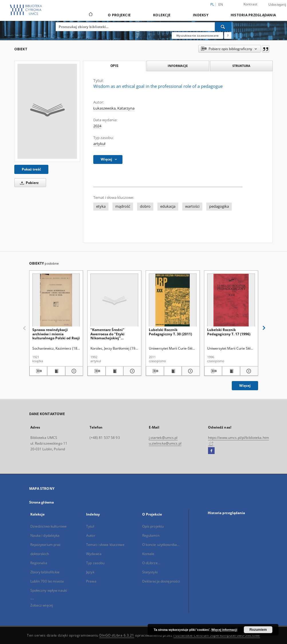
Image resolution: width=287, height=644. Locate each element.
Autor (91, 535)
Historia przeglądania (253, 15)
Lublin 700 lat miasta (47, 581)
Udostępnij (277, 5)
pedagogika (219, 206)
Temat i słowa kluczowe (105, 545)
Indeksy (201, 15)
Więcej (245, 386)
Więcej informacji (224, 630)
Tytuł (90, 526)
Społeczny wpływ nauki (49, 590)
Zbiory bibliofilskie (45, 572)
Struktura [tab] (241, 66)
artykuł (99, 144)
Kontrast (251, 4)
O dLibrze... (151, 563)
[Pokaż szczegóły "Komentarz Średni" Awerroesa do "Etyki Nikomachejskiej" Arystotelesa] (131, 371)
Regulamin (151, 535)
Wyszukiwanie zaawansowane (197, 35)
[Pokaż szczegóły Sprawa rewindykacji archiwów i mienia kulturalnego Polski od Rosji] (73, 371)
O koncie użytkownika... (161, 545)
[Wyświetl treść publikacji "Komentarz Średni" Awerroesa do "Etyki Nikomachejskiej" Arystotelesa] (115, 371)
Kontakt (148, 554)
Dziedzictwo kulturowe (49, 526)
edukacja (168, 206)
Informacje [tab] (178, 66)
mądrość (123, 206)
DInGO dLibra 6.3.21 (117, 635)
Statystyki (150, 572)
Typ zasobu (95, 563)
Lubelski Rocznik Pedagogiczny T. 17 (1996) (229, 332)
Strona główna (42, 502)
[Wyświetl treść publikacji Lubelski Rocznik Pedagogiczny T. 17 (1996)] (231, 371)
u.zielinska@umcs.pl (165, 443)
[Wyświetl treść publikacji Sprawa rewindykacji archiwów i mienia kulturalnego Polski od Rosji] (56, 371)
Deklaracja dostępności (161, 581)
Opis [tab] (114, 66)
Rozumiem (258, 630)
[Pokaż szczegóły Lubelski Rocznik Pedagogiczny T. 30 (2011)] (190, 371)
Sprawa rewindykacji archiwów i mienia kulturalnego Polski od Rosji (56, 334)
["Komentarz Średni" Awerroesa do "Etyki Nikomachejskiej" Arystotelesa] (114, 300)
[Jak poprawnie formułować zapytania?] (228, 35)
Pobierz (28, 183)
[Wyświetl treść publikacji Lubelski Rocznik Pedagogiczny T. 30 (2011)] (173, 371)
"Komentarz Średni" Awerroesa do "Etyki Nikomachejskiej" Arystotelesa (107, 334)
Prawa (91, 581)
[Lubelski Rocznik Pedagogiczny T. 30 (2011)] (173, 300)
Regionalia (39, 563)
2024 (97, 126)
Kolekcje (162, 15)
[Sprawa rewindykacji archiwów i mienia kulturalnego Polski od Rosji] (56, 300)
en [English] (221, 4)
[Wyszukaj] (223, 27)
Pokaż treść (31, 169)
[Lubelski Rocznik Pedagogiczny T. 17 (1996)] (231, 300)
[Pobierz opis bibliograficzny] (38, 371)
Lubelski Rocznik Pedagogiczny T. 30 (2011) (170, 332)
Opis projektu (153, 526)
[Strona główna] (90, 15)
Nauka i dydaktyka (45, 535)
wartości (192, 206)
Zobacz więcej (42, 605)
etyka (101, 206)
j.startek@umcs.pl (163, 438)
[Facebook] (211, 451)
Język (90, 572)
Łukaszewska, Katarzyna (114, 108)
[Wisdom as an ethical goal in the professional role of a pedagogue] (47, 111)
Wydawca (94, 554)
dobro (145, 206)
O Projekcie (119, 15)
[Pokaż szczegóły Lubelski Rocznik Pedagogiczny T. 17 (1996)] (248, 371)
